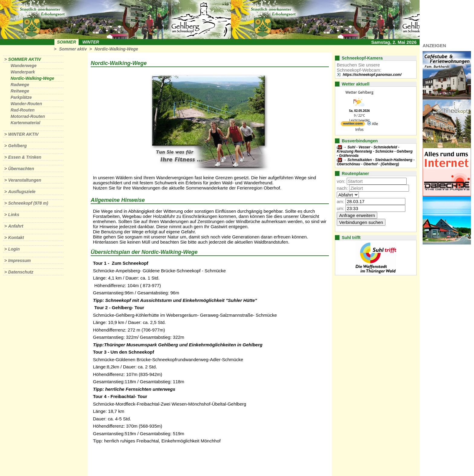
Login (14, 249)
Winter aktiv (23, 134)
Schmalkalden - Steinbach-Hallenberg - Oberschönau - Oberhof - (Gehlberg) (376, 162)
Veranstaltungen (25, 180)
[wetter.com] (353, 125)
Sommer (67, 42)
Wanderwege (24, 66)
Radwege (20, 85)
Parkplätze (21, 97)
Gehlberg (17, 146)
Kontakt (16, 238)
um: (341, 208)
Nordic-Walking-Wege (116, 49)
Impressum (19, 261)
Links (14, 215)
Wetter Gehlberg (359, 92)
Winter (91, 42)
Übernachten (21, 169)
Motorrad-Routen (28, 116)
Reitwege (20, 91)
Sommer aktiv (73, 49)
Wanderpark (23, 72)
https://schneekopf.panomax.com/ (372, 75)
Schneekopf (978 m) (28, 203)
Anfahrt (16, 226)
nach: (342, 188)
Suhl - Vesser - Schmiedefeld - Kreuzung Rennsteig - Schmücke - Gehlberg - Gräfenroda (375, 151)
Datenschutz (21, 272)
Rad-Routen (23, 110)
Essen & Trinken (25, 157)
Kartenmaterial (25, 123)
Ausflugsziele (22, 192)
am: (341, 201)
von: (341, 181)
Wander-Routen (26, 104)
